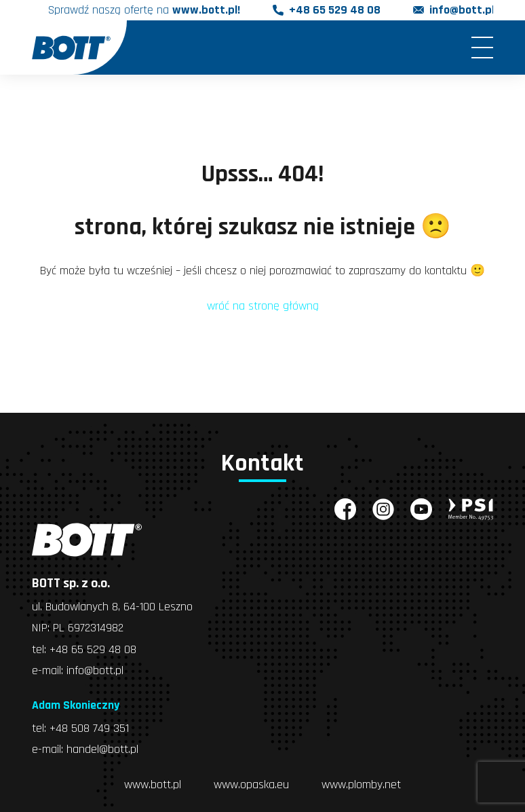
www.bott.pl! (206, 11)
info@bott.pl (462, 11)
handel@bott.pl (102, 748)
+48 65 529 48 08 (335, 11)
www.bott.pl (153, 782)
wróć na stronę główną (263, 306)
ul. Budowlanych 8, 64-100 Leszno (112, 607)
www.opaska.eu (251, 782)
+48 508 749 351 (89, 727)
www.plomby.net (361, 782)
